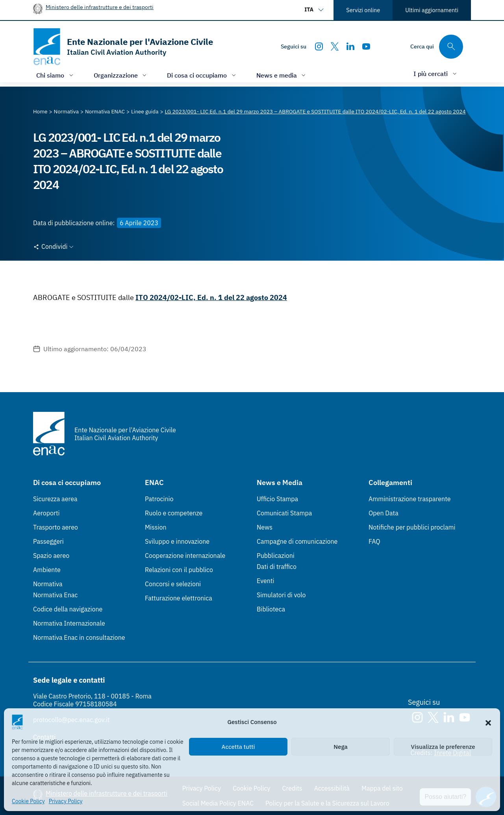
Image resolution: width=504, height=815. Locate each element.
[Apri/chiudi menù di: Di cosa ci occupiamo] (202, 75)
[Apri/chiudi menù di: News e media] (282, 75)
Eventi (266, 581)
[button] (488, 722)
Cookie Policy (28, 801)
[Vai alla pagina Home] (40, 111)
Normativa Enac (55, 595)
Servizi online (363, 10)
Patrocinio (159, 499)
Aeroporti (46, 513)
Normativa (48, 584)
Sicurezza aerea (55, 499)
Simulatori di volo (281, 595)
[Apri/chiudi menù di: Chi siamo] (56, 75)
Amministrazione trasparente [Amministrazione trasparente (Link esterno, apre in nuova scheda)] (410, 499)
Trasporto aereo (56, 527)
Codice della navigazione (68, 609)
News (265, 527)
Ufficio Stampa (277, 499)
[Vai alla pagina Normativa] (66, 111)
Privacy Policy (66, 801)
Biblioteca (271, 609)
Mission (156, 527)
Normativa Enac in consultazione (79, 637)
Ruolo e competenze (174, 513)
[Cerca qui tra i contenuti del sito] (437, 47)
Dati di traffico (277, 567)
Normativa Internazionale (69, 623)
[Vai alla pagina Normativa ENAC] (105, 111)
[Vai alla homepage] (123, 47)
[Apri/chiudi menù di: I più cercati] (436, 73)
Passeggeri (48, 541)
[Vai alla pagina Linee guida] (145, 111)
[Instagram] (319, 46)
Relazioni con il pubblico (179, 570)
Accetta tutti (238, 747)
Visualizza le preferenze (443, 747)
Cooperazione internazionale (185, 556)
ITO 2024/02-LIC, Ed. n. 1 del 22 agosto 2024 (211, 297)
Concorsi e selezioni (173, 584)
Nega (340, 747)
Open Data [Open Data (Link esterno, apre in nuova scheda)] (384, 513)
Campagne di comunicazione (297, 541)
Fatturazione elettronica (179, 598)
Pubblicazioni (276, 556)
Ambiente (47, 570)
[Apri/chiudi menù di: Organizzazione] (121, 75)
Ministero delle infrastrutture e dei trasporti (100, 7)
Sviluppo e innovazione (177, 541)
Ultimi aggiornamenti (432, 10)
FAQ (374, 541)
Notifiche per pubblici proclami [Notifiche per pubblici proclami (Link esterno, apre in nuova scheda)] (412, 527)
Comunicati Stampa (284, 513)
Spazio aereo (51, 556)
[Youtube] (366, 46)
